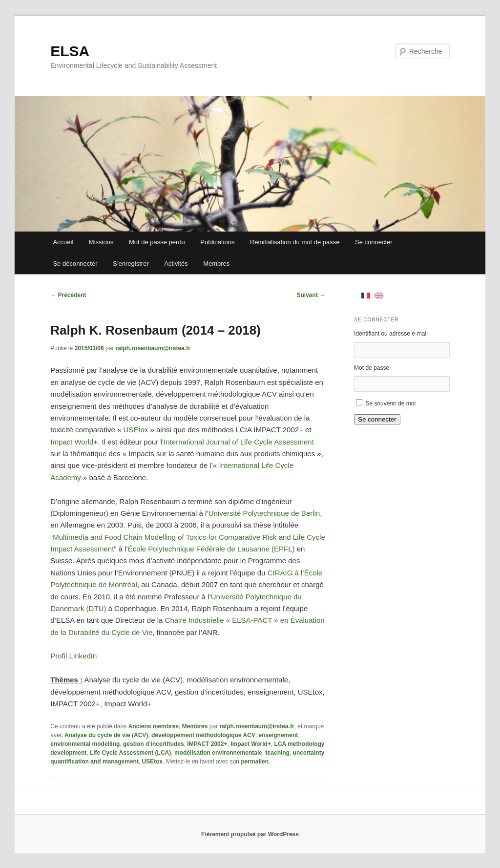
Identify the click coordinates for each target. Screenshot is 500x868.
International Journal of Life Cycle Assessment (239, 442)
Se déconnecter (75, 264)
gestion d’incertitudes (154, 744)
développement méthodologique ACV (203, 735)
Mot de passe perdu (157, 242)
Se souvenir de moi (390, 403)
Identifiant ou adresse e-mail (391, 334)
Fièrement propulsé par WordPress (250, 834)
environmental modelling (85, 744)
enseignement (279, 735)
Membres (216, 264)
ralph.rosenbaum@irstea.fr (153, 348)
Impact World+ (74, 442)
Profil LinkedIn (73, 656)
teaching (278, 753)
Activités (176, 264)
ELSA (70, 51)
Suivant (311, 295)
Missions (101, 242)
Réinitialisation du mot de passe (295, 242)
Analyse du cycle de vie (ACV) (106, 735)
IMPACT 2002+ (207, 744)
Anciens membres (154, 726)
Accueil (63, 242)
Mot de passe (372, 368)
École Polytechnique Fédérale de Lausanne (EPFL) (211, 549)
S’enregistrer (131, 264)
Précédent (68, 295)
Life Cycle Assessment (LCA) (130, 753)
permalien (255, 762)
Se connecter (374, 242)
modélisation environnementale (218, 753)
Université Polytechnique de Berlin (264, 513)
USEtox (135, 430)
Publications (217, 242)
